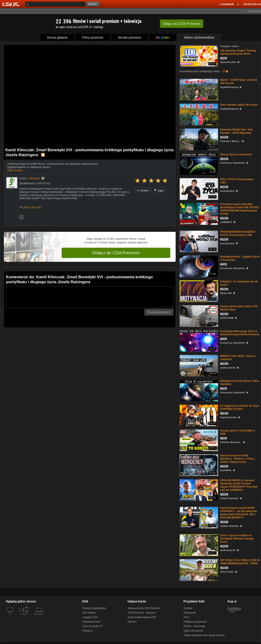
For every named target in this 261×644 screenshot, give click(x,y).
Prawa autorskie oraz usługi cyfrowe (204, 635)
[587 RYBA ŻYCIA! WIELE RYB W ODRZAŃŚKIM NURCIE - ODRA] (198, 570)
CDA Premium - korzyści (142, 613)
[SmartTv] (27, 617)
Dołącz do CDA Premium (116, 253)
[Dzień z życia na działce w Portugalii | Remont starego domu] (198, 545)
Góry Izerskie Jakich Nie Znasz (239, 105)
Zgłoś (159, 191)
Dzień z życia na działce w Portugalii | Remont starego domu (237, 539)
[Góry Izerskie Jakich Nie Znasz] (198, 114)
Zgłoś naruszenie (193, 631)
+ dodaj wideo (254, 11)
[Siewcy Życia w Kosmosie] (198, 164)
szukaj (93, 4)
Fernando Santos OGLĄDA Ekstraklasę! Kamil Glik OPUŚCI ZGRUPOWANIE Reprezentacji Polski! (240, 209)
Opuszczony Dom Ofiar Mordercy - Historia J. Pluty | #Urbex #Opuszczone (237, 459)
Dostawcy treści (91, 622)
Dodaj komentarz (159, 312)
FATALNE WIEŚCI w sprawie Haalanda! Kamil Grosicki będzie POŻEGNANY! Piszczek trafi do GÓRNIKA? (239, 485)
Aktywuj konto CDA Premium (144, 608)
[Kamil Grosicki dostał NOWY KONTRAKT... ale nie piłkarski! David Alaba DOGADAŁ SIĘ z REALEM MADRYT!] (198, 517)
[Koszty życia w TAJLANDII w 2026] (198, 440)
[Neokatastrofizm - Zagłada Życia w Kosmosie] (198, 266)
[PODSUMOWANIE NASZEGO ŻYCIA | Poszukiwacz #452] (198, 241)
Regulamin (190, 613)
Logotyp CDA (90, 617)
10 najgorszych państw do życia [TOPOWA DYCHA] (240, 407)
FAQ (186, 617)
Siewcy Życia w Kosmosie (236, 154)
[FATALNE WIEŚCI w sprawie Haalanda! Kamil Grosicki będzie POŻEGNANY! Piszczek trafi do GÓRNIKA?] (198, 490)
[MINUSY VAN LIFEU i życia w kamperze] (198, 365)
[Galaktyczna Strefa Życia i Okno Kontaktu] (198, 390)
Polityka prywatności (195, 622)
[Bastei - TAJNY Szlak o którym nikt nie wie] (198, 89)
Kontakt (188, 608)
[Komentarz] (90, 297)
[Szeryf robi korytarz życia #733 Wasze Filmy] (198, 316)
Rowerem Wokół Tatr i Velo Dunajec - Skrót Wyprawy (237, 131)
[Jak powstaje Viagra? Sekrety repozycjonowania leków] (198, 56)
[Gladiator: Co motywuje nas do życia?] (198, 291)
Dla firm (132, 622)
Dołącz (182, 24)
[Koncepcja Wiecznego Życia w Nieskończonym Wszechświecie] (198, 341)
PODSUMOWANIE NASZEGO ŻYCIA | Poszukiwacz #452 (238, 233)
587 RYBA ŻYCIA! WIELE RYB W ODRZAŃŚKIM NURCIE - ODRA (240, 562)
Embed (143, 191)
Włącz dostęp (15, 170)
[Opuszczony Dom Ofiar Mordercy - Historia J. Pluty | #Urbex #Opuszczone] (198, 465)
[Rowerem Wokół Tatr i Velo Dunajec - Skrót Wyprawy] (198, 139)
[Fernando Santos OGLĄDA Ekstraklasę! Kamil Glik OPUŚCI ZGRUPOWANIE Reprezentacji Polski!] (198, 213)
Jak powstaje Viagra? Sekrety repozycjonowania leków (238, 52)
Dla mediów (89, 613)
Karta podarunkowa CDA (142, 617)
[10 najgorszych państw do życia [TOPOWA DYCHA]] (198, 415)
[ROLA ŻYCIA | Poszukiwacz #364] (198, 189)
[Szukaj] (55, 4)
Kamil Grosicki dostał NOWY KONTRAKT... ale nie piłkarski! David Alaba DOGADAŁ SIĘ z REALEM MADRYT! (239, 513)
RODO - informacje (194, 626)
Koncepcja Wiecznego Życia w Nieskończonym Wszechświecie (240, 333)
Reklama (87, 631)
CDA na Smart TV (93, 626)
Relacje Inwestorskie (94, 608)
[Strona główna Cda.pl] (12, 4)
